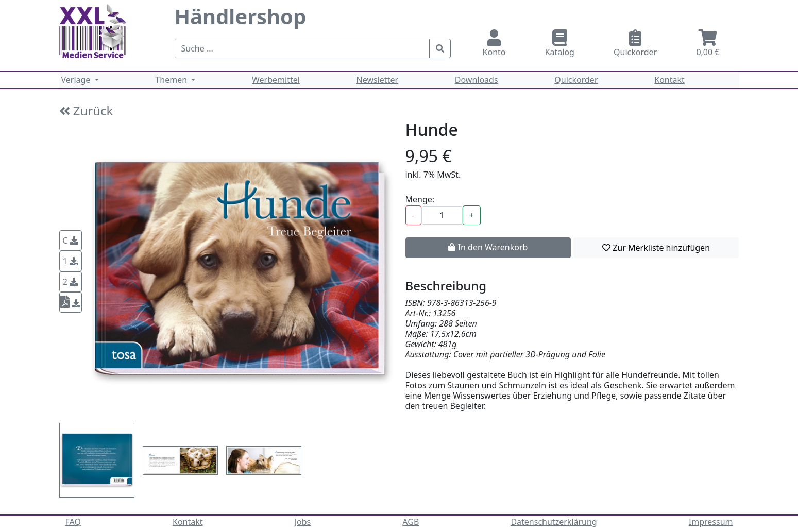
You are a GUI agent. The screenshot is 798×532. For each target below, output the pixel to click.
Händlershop (241, 16)
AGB (411, 522)
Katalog (560, 44)
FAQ (73, 522)
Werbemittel (276, 80)
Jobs (303, 522)
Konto (494, 44)
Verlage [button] (77, 80)
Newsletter (377, 80)
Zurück (86, 110)
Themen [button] (172, 80)
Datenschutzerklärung (554, 522)
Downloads (477, 80)
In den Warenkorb (488, 247)
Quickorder (635, 44)
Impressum (711, 522)
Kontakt (669, 80)
